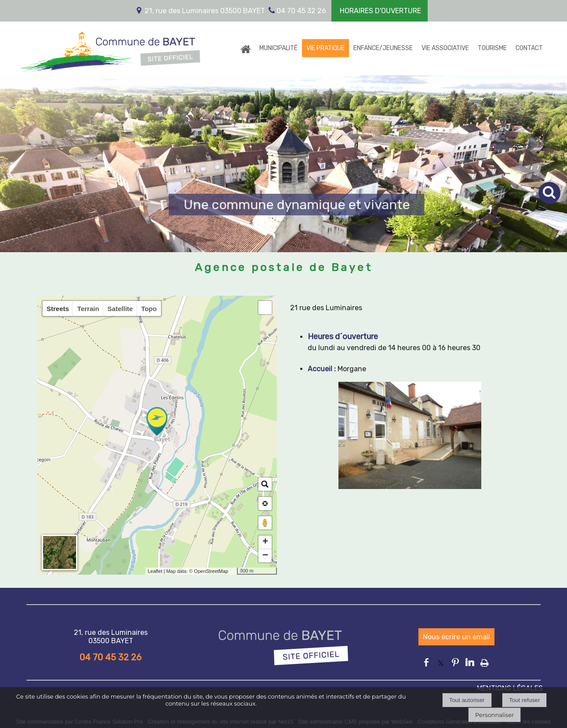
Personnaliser (494, 715)
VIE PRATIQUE (325, 48)
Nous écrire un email (456, 637)
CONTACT (529, 48)
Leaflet (155, 571)
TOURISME (492, 48)
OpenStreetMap (211, 571)
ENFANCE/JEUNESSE (383, 48)
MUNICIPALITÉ (278, 48)
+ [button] (265, 542)
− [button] (265, 556)
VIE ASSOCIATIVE (445, 48)
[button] (265, 308)
